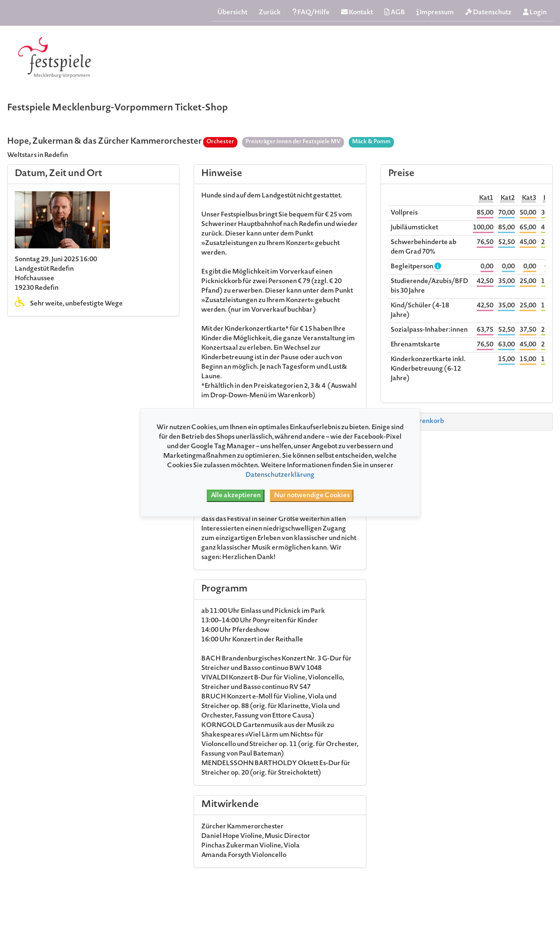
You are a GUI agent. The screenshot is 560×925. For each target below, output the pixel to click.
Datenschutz (488, 13)
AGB (395, 13)
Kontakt (357, 13)
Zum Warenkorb (414, 422)
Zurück (270, 13)
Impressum (435, 13)
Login (535, 13)
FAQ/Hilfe (311, 13)
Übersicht (232, 13)
